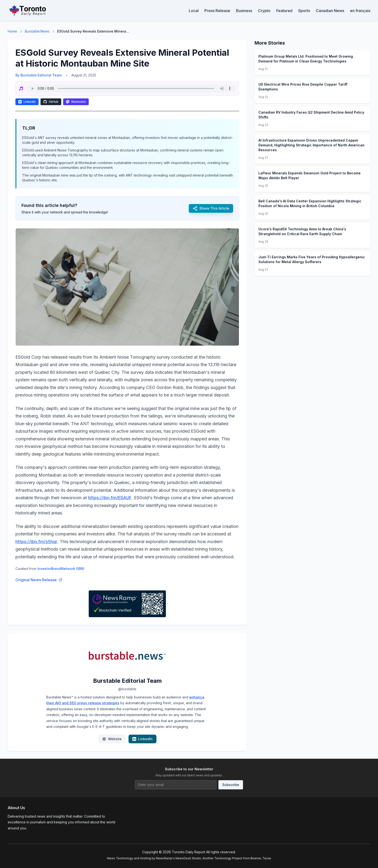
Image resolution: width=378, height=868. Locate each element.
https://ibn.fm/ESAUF (110, 498)
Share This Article (211, 208)
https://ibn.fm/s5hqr (36, 542)
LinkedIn (27, 102)
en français (360, 11)
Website (112, 739)
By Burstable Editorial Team (39, 75)
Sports (304, 11)
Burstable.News (37, 31)
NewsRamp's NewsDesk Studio (179, 858)
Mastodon (76, 102)
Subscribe (231, 785)
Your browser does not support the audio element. (131, 89)
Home (12, 31)
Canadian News (330, 11)
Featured (284, 11)
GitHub (51, 102)
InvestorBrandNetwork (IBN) (61, 569)
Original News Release (39, 580)
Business (244, 11)
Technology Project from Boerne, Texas (243, 858)
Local (194, 11)
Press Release (217, 11)
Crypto (264, 11)
